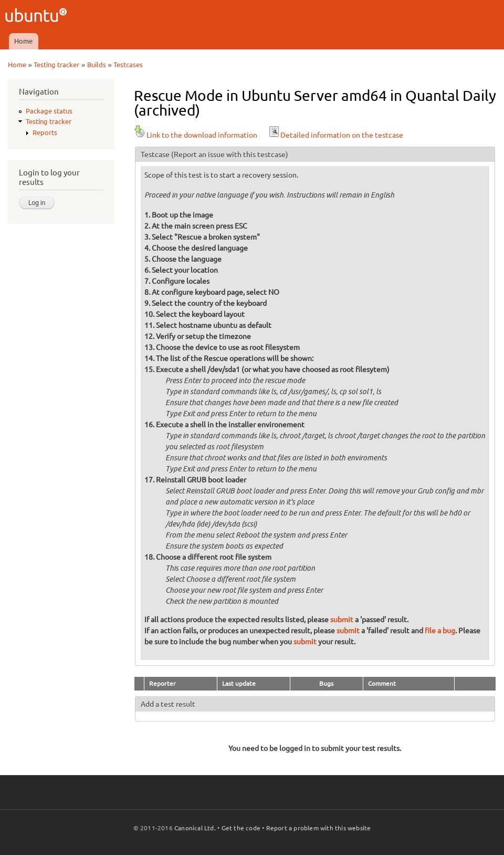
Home (23, 41)
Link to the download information (196, 135)
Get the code (241, 828)
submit (342, 620)
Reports (45, 132)
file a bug (440, 631)
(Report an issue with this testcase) (230, 154)
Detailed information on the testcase (335, 135)
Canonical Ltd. (195, 828)
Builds (97, 65)
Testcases (128, 65)
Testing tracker (56, 65)
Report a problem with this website (319, 828)
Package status (49, 111)
